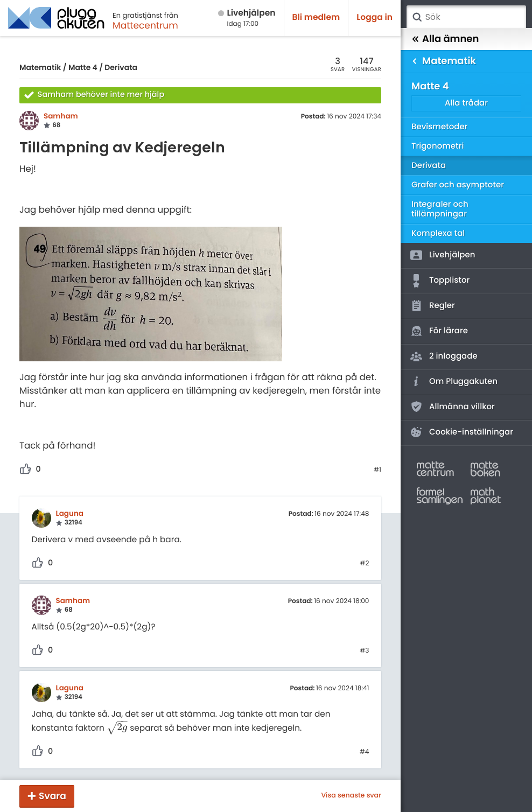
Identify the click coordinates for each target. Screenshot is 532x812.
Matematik (40, 67)
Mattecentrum (145, 25)
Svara (52, 796)
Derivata (121, 67)
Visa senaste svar (351, 796)
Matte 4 (83, 67)
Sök (417, 17)
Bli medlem (316, 17)
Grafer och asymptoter (458, 185)
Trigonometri (437, 146)
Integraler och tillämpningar (440, 209)
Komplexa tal (438, 233)
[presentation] (117, 728)
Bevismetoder (440, 127)
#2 (364, 564)
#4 (365, 752)
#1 (377, 470)
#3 (364, 651)
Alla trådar (466, 103)
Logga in (374, 17)
